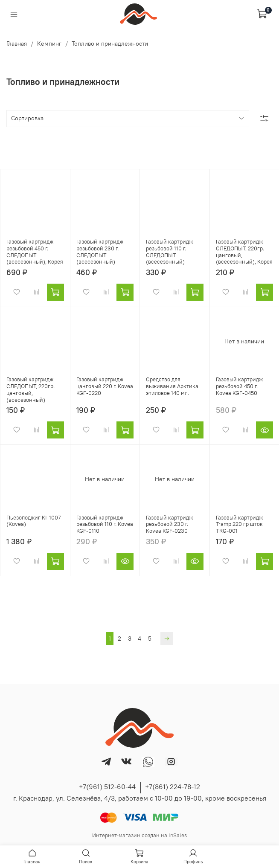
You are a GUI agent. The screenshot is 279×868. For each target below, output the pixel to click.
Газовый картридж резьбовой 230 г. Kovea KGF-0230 (169, 524)
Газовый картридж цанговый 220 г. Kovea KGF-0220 (105, 386)
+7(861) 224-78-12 (173, 787)
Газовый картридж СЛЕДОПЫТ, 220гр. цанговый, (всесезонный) (31, 389)
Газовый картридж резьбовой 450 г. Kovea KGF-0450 (239, 386)
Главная (17, 44)
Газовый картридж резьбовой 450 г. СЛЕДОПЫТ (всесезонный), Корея (35, 252)
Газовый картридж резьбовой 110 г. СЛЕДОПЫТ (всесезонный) (169, 252)
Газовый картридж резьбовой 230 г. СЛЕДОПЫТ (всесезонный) (100, 252)
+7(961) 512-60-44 (107, 787)
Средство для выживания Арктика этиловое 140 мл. (172, 386)
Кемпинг (49, 44)
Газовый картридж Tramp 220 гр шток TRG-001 (239, 524)
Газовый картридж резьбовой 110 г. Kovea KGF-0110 (105, 524)
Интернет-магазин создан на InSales (139, 835)
